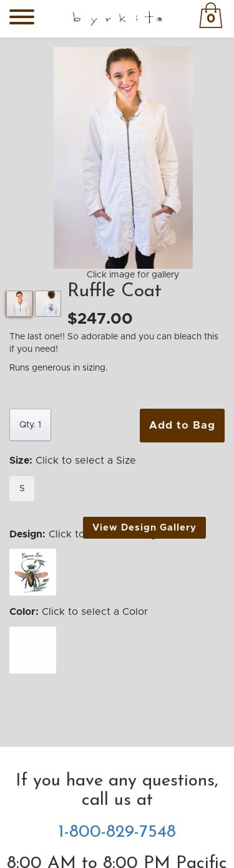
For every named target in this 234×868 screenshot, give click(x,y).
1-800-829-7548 (117, 832)
